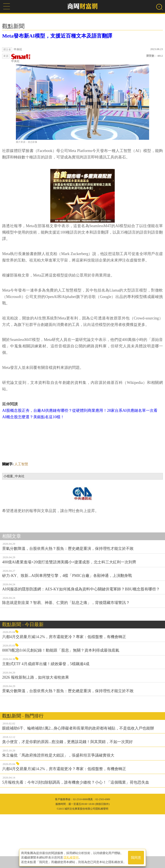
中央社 (21, 58)
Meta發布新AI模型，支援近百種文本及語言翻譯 (57, 36)
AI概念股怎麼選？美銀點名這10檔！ (33, 471)
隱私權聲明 (71, 857)
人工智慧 (21, 518)
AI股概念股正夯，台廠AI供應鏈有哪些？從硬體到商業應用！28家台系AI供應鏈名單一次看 (80, 464)
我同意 (136, 858)
